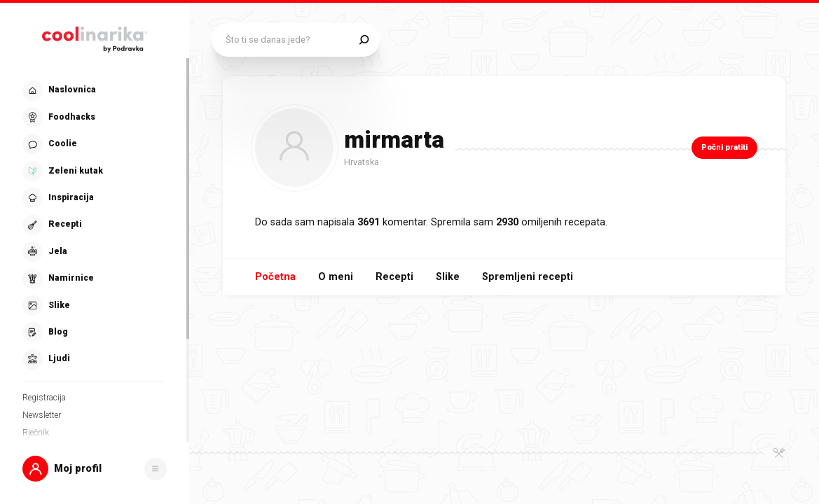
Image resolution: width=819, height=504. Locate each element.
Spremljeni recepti (528, 277)
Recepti (394, 277)
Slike (448, 277)
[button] (95, 469)
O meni (336, 277)
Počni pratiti (724, 147)
